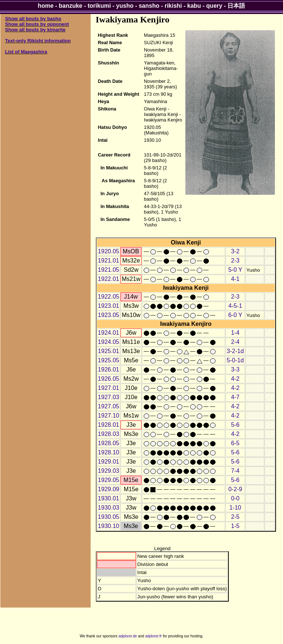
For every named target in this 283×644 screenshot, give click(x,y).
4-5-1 (235, 306)
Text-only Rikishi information (38, 41)
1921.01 (109, 261)
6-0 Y (235, 315)
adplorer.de (128, 636)
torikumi (99, 6)
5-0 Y (235, 270)
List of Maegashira (26, 52)
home (46, 6)
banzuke (71, 6)
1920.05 (109, 251)
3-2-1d (235, 351)
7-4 (235, 471)
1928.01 (109, 425)
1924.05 (109, 342)
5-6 (235, 425)
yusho (125, 6)
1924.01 (109, 333)
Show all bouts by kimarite (35, 30)
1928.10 (109, 452)
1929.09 (109, 489)
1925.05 (109, 360)
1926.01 (109, 369)
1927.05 (109, 406)
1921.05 (109, 270)
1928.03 (109, 434)
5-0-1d (235, 360)
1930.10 (109, 526)
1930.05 (109, 517)
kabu (194, 6)
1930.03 (109, 508)
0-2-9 (235, 489)
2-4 (235, 342)
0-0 (235, 498)
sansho (149, 6)
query (214, 6)
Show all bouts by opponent (37, 24)
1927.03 (109, 397)
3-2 (235, 251)
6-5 (235, 443)
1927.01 (109, 388)
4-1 (235, 279)
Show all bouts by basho (33, 19)
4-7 (235, 397)
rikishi (173, 6)
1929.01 (109, 462)
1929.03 (109, 471)
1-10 (235, 508)
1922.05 (109, 297)
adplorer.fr (153, 636)
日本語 (236, 6)
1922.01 (109, 279)
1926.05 (109, 379)
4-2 (235, 379)
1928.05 (109, 443)
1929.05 (109, 480)
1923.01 (109, 306)
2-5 (235, 517)
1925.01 (109, 351)
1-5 (235, 526)
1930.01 (109, 498)
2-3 (235, 261)
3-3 (235, 369)
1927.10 (109, 416)
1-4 (235, 333)
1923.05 (109, 315)
